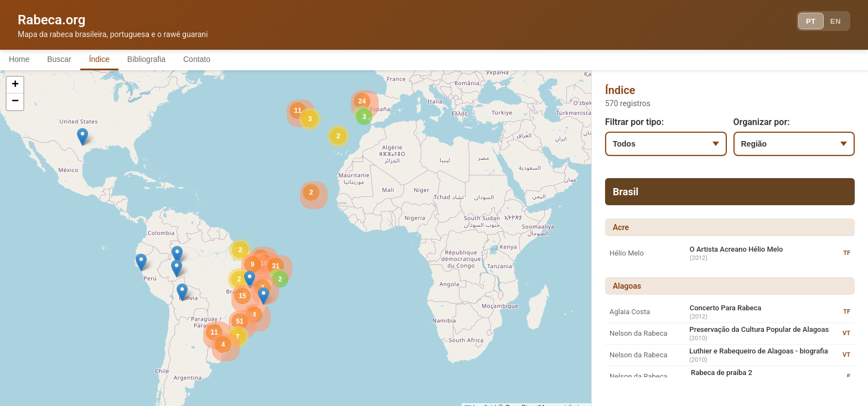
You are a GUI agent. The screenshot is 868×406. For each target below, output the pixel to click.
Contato (217, 60)
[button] (177, 256)
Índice (110, 60)
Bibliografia (162, 60)
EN (834, 22)
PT (805, 22)
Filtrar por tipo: (634, 123)
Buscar (66, 60)
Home (21, 60)
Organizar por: (762, 123)
